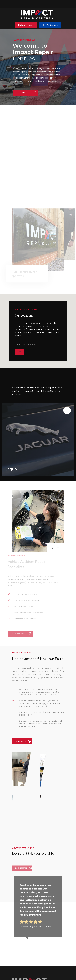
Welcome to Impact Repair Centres (33, 52)
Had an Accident (26, 25)
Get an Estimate (50, 25)
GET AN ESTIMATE (26, 93)
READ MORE (23, 741)
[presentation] (53, 548)
